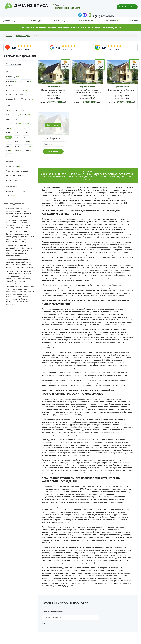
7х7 (8, 142)
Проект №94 (88, 86)
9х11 (9, 151)
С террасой (11, 99)
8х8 (18, 124)
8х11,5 (9, 133)
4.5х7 (29, 133)
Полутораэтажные (15, 175)
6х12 (26, 137)
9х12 (26, 128)
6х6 (9, 115)
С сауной (10, 86)
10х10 (18, 151)
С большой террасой (16, 95)
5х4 (8, 110)
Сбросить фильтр (14, 64)
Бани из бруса (60, 20)
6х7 (8, 137)
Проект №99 (122, 86)
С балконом (27, 99)
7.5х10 (27, 142)
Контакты (133, 20)
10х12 (28, 151)
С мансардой (13, 77)
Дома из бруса (10, 20)
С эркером (12, 81)
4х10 (19, 133)
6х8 (28, 115)
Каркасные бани (85, 20)
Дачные (23, 191)
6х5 (25, 110)
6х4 (17, 110)
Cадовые (10, 191)
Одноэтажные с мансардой (18, 171)
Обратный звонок (127, 7)
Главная (9, 36)
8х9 (27, 124)
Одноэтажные (13, 166)
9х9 (17, 128)
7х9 (25, 119)
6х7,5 (18, 115)
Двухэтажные (13, 180)
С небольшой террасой (17, 90)
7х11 (17, 142)
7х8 (17, 119)
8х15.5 (28, 146)
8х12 (18, 146)
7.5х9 (9, 155)
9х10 (9, 128)
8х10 (9, 146)
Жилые (11, 196)
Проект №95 (53, 86)
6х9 (8, 119)
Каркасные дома (35, 20)
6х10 (17, 137)
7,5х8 (9, 124)
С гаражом (26, 81)
